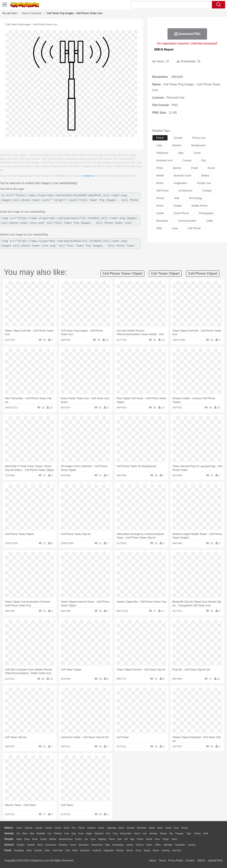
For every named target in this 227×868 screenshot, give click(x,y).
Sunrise (131, 828)
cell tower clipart (165, 274)
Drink (47, 850)
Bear (25, 834)
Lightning (111, 828)
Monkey (153, 834)
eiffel (159, 228)
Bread (156, 850)
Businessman (66, 839)
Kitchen (120, 850)
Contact (190, 860)
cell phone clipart (203, 274)
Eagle (89, 834)
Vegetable (109, 850)
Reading (63, 845)
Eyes (93, 839)
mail (177, 198)
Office (158, 845)
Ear (86, 839)
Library (130, 845)
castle (160, 213)
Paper (149, 845)
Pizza (138, 850)
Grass (101, 828)
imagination (180, 183)
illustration (162, 221)
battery (205, 175)
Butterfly (41, 834)
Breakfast (19, 850)
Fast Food (58, 850)
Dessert (38, 850)
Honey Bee (126, 834)
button (160, 183)
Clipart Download (32, 13)
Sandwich (85, 850)
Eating (147, 850)
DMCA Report (164, 49)
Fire (74, 828)
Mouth (149, 839)
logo (159, 145)
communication (187, 221)
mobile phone (200, 206)
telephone (162, 153)
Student (20, 845)
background (198, 145)
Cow (67, 834)
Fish (108, 834)
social (211, 168)
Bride (35, 839)
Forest (184, 828)
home (112, 839)
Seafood (97, 850)
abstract (177, 145)
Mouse (163, 834)
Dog (74, 834)
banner (177, 168)
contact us (88, 176)
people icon (204, 183)
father (140, 839)
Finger (166, 839)
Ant (18, 834)
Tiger (189, 834)
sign (181, 153)
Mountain (142, 828)
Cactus (48, 828)
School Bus (97, 845)
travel (197, 153)
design (178, 206)
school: (9, 845)
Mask (19, 839)
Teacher (31, 845)
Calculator (180, 845)
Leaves (39, 828)
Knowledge (118, 845)
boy (132, 839)
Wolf (206, 834)
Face (157, 839)
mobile (160, 175)
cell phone (194, 228)
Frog (115, 834)
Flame (81, 828)
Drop (176, 828)
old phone (162, 191)
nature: (9, 828)
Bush (160, 828)
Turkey (197, 834)
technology (195, 198)
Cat (49, 834)
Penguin (179, 834)
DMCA (201, 860)
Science (140, 845)
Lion (145, 834)
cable (210, 221)
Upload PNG (215, 860)
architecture (185, 191)
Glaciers (91, 828)
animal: (9, 833)
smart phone (181, 213)
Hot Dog (177, 850)
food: (8, 850)
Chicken (58, 834)
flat (203, 160)
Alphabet (168, 845)
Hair (120, 839)
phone (160, 138)
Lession (192, 845)
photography (206, 213)
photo (160, 168)
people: (9, 839)
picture (160, 198)
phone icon (199, 138)
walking (102, 839)
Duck (81, 834)
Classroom (51, 845)
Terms (162, 860)
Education (84, 845)
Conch (58, 828)
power (160, 206)
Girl (126, 839)
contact (187, 160)
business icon (164, 160)
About (153, 860)
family (43, 839)
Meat (75, 850)
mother (53, 839)
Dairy (29, 850)
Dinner (130, 850)
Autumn (29, 828)
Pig (171, 834)
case (175, 228)
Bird (32, 834)
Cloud (168, 828)
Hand (174, 839)
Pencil (73, 845)
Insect (137, 834)
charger (207, 191)
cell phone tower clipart (123, 274)
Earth (67, 828)
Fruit (68, 850)
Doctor (79, 839)
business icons (183, 175)
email (195, 168)
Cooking (166, 850)
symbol (178, 138)
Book (40, 845)
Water (152, 828)
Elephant (99, 834)
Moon (121, 828)
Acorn (19, 828)
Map (108, 845)
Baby (27, 839)
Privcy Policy (176, 860)
